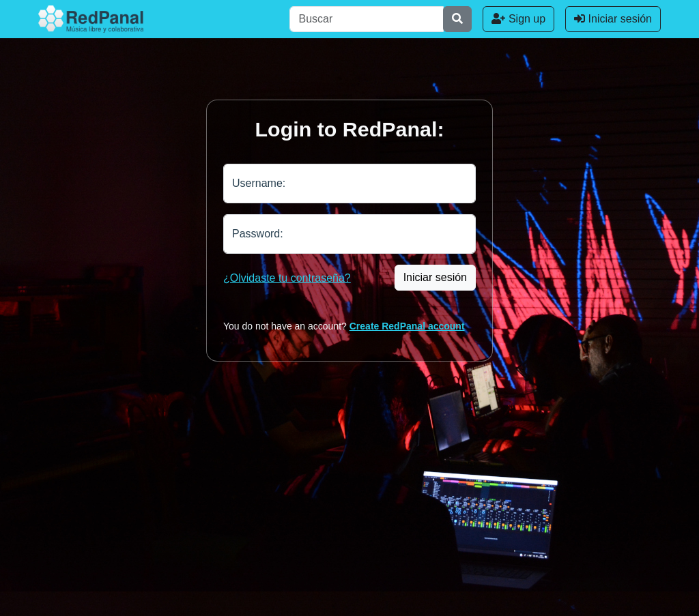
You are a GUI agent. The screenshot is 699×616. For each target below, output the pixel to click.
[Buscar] (367, 19)
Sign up (518, 19)
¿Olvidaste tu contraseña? (287, 278)
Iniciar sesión (613, 19)
